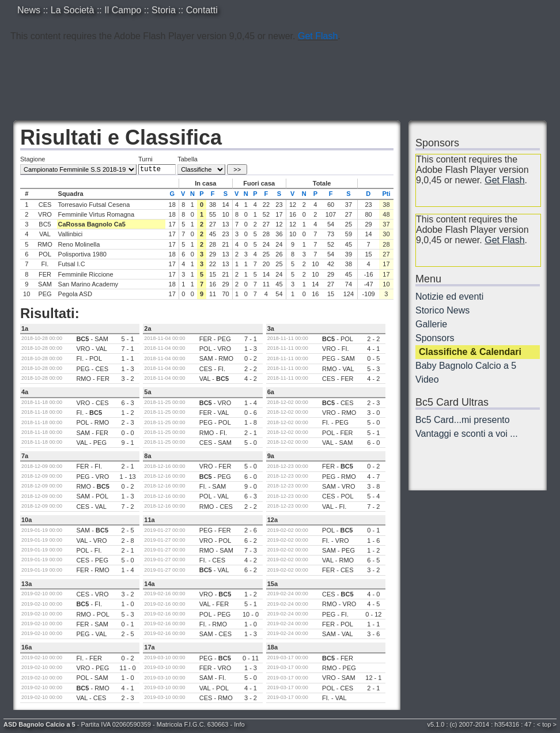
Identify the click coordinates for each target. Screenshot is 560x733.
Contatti (202, 10)
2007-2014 (474, 724)
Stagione (33, 159)
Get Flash (318, 36)
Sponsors (435, 338)
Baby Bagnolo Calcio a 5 (466, 366)
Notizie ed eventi (449, 296)
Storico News (442, 310)
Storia (164, 10)
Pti (386, 194)
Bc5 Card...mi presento (463, 420)
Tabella (188, 159)
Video (427, 379)
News (29, 10)
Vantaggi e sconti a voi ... (467, 434)
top (546, 724)
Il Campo (123, 10)
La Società (73, 10)
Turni (145, 159)
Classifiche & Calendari (470, 352)
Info (239, 724)
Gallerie (431, 324)
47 (528, 724)
